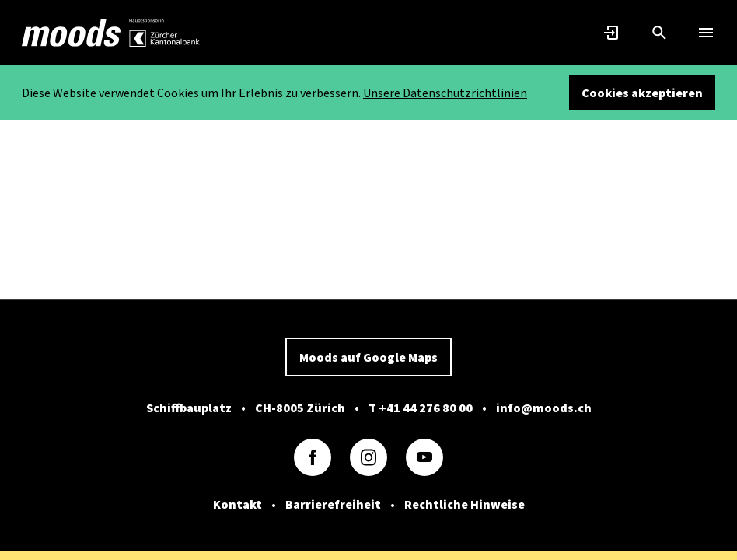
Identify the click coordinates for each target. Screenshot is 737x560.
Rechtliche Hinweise (465, 504)
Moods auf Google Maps (368, 357)
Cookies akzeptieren (642, 93)
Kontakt (238, 504)
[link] (72, 33)
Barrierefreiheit (333, 504)
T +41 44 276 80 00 (421, 408)
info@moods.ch (544, 408)
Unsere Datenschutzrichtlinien (445, 93)
